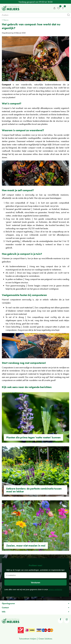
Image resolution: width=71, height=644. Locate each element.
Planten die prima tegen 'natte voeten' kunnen (33, 437)
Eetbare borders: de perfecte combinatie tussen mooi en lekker (34, 490)
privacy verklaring (55, 590)
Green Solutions (45, 639)
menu (68, 8)
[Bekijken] (63, 8)
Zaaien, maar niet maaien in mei (26, 546)
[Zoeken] (35, 15)
